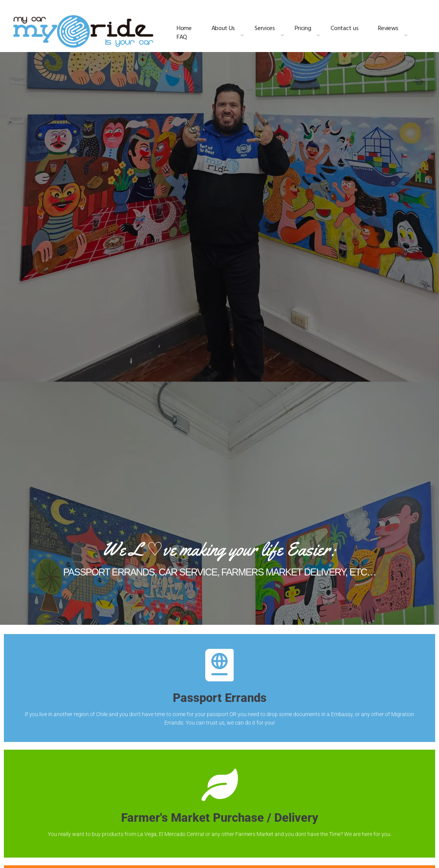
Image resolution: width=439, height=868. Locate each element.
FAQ (182, 38)
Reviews (388, 29)
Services (265, 29)
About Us (223, 29)
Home (184, 29)
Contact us (344, 29)
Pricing (303, 29)
